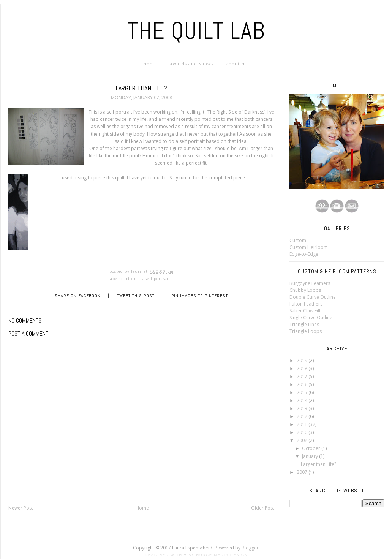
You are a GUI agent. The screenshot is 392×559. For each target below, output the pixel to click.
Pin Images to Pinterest (200, 296)
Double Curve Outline (313, 297)
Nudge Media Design (222, 555)
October (312, 448)
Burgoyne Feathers (310, 283)
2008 (303, 440)
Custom (298, 240)
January (311, 456)
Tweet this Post (136, 296)
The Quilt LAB (196, 31)
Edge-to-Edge (304, 254)
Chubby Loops (305, 290)
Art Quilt (133, 279)
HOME (150, 64)
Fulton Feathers (306, 304)
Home (142, 508)
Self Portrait (158, 279)
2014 (303, 400)
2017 (303, 376)
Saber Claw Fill (305, 311)
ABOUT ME (238, 64)
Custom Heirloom (309, 247)
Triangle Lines (304, 324)
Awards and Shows (192, 64)
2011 (303, 424)
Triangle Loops (306, 331)
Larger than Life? (318, 464)
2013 (303, 408)
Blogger (250, 548)
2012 (303, 416)
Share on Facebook (77, 296)
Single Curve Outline (311, 318)
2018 (303, 368)
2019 (303, 360)
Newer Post (21, 508)
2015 (303, 392)
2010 (303, 432)
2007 (303, 472)
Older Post (263, 508)
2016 (303, 384)
